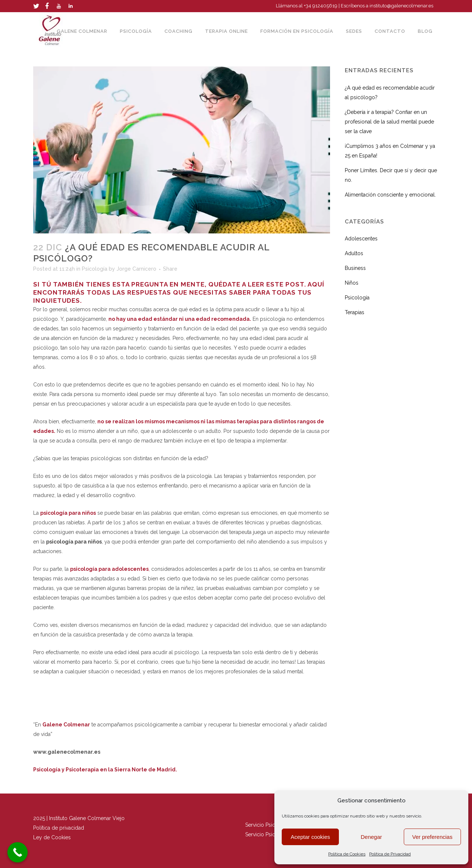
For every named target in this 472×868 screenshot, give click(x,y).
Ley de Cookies (52, 837)
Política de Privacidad (390, 854)
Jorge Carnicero (136, 269)
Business (355, 268)
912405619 (325, 6)
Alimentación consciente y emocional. (390, 195)
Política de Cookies (347, 854)
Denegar (371, 837)
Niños (352, 283)
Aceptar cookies (310, 837)
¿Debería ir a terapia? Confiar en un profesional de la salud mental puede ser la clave (389, 122)
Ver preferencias (432, 837)
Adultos (354, 253)
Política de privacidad (59, 828)
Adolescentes (361, 239)
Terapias (355, 312)
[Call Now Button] (18, 852)
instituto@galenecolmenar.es (401, 6)
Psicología (95, 269)
